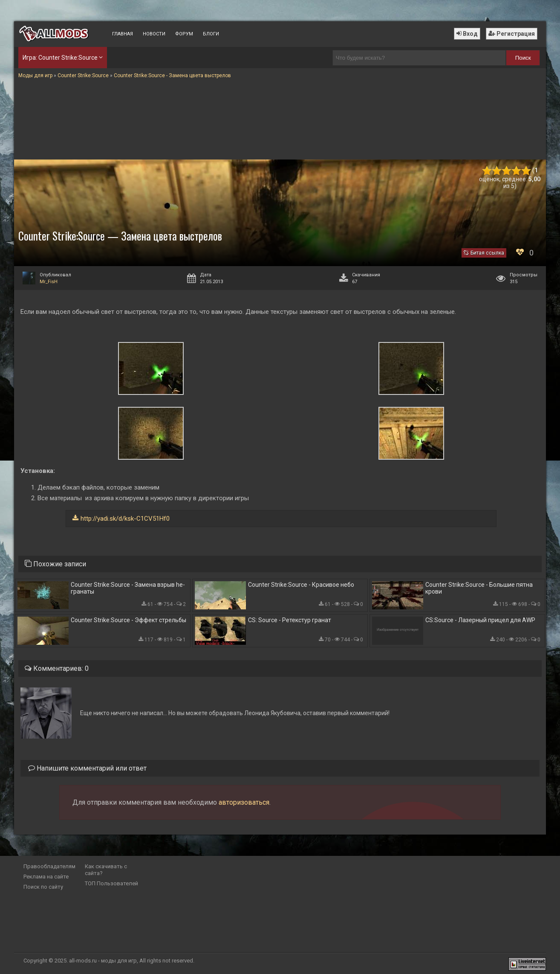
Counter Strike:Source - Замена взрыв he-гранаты (128, 588)
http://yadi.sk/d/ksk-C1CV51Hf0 (125, 519)
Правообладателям (49, 866)
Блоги (211, 34)
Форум (184, 34)
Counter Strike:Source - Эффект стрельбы (128, 620)
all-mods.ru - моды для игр (103, 961)
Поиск (523, 58)
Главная (123, 34)
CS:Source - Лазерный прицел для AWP (480, 620)
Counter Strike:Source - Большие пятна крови (479, 588)
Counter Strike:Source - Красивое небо (301, 585)
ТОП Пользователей (111, 883)
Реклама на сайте (46, 877)
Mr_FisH (49, 282)
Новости (154, 34)
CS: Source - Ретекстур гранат (290, 620)
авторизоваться (244, 802)
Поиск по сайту (43, 887)
